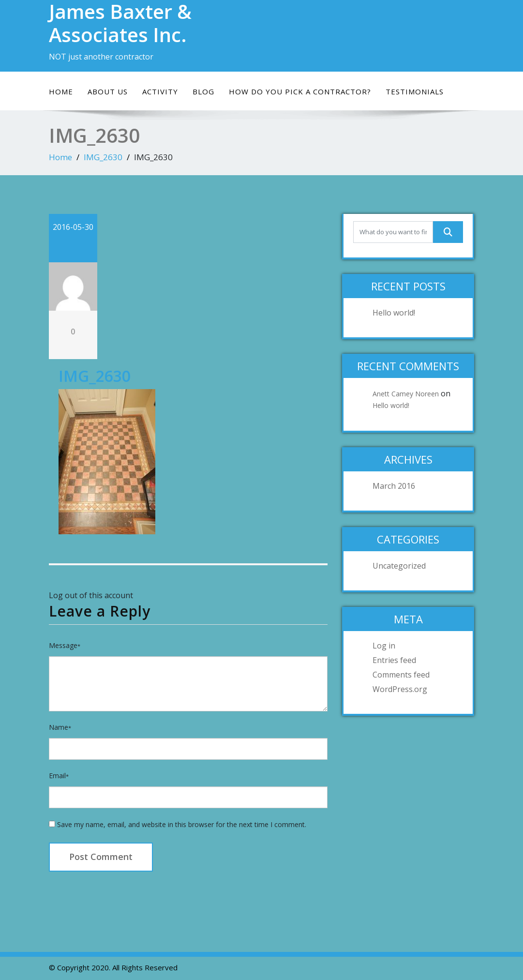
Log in (384, 646)
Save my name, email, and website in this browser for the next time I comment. (182, 824)
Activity (160, 91)
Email (59, 776)
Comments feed (401, 675)
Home (61, 91)
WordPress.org (400, 689)
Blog (203, 91)
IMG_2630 (103, 157)
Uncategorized (399, 566)
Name (60, 727)
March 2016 (394, 486)
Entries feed (394, 660)
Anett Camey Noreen (406, 394)
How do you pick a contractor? (300, 91)
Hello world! (394, 313)
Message (65, 645)
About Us (108, 91)
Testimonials (415, 91)
